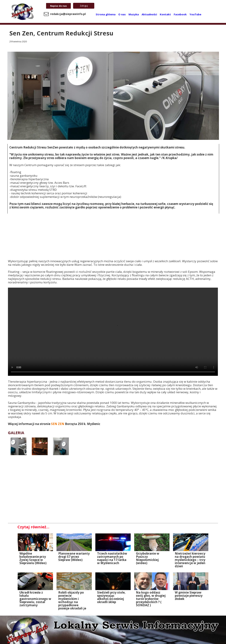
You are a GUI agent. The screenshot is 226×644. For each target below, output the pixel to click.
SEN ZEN (58, 424)
